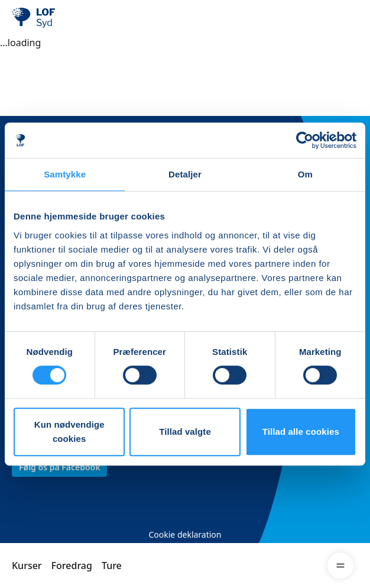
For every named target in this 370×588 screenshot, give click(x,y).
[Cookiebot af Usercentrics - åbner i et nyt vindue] (305, 140)
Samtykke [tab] (65, 174)
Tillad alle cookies (301, 432)
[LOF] (72, 18)
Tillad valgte (185, 432)
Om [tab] (305, 174)
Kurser (27, 566)
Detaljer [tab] (185, 174)
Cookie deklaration (185, 534)
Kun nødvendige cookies (69, 432)
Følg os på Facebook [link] (59, 467)
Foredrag (72, 566)
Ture (112, 566)
